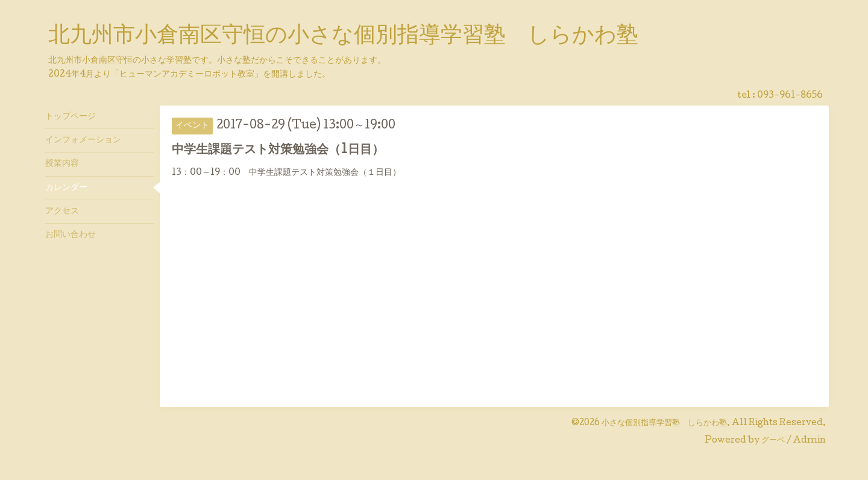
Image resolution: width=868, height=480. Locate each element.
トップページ (71, 117)
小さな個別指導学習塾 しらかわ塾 (664, 423)
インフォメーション (83, 141)
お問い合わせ (71, 235)
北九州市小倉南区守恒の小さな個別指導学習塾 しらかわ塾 (343, 37)
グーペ (773, 441)
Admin (810, 441)
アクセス (62, 212)
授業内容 (62, 164)
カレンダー (66, 188)
